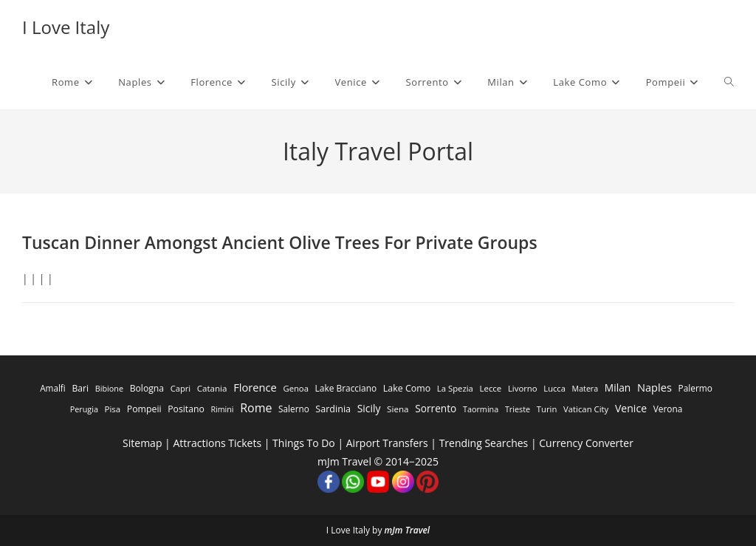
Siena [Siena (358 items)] (398, 409)
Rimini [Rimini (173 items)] (222, 409)
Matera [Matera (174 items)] (585, 389)
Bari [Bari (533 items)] (80, 388)
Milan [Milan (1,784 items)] (618, 388)
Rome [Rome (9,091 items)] (256, 408)
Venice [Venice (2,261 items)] (631, 408)
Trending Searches (484, 443)
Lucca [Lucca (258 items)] (554, 388)
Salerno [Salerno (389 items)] (294, 409)
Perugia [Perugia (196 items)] (84, 409)
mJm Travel (408, 530)
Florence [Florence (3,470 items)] (255, 387)
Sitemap (142, 443)
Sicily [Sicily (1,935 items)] (369, 408)
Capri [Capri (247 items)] (181, 388)
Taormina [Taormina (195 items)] (481, 409)
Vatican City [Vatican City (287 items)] (586, 409)
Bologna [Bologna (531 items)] (147, 388)
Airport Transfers (387, 443)
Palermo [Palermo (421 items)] (695, 388)
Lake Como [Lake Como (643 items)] (407, 388)
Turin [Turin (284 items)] (547, 409)
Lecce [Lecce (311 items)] (490, 388)
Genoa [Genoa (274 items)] (295, 388)
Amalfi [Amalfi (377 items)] (53, 388)
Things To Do (304, 443)
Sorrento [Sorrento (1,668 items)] (436, 408)
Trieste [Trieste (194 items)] (518, 409)
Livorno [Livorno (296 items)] (523, 388)
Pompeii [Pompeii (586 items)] (144, 409)
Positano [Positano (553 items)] (186, 409)
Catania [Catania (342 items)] (212, 388)
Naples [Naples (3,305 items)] (654, 387)
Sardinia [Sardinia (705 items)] (333, 409)
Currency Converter (586, 443)
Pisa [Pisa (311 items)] (113, 409)
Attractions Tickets (217, 443)
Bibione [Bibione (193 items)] (109, 388)
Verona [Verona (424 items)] (668, 409)
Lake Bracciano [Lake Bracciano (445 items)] (346, 388)
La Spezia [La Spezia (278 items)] (455, 388)
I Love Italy (66, 27)
